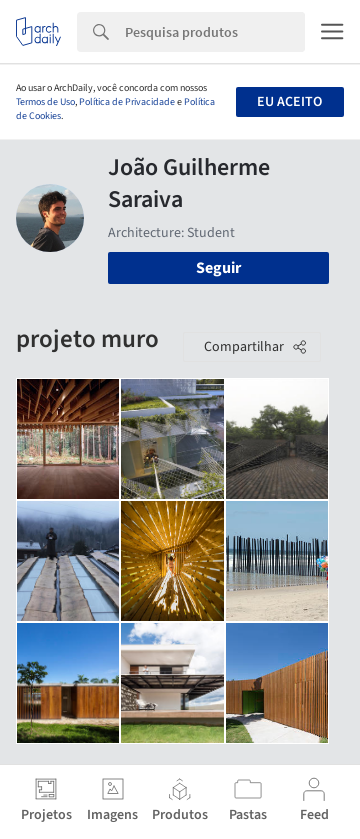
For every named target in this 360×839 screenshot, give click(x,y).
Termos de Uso (45, 102)
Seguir (218, 268)
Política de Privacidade (127, 102)
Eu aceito (289, 102)
